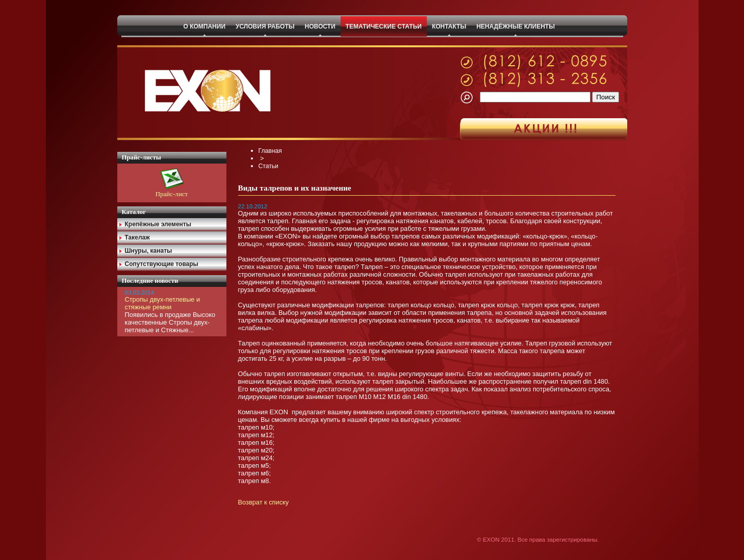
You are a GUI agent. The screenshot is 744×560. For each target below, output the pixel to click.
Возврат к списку (264, 502)
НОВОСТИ (320, 26)
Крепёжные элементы (158, 224)
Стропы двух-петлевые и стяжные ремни (163, 303)
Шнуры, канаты (149, 251)
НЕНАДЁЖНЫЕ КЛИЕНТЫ (516, 26)
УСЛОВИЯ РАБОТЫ (265, 26)
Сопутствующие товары (162, 264)
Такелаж (137, 237)
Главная (270, 151)
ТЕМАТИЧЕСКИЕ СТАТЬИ (384, 26)
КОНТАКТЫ (449, 26)
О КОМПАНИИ (205, 26)
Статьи (268, 166)
